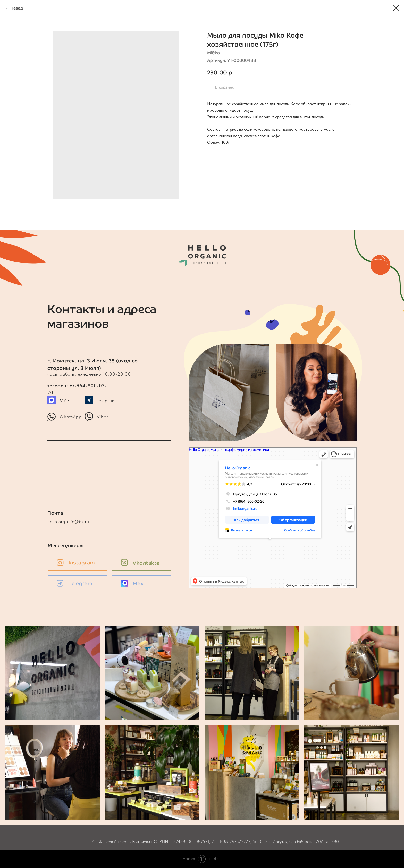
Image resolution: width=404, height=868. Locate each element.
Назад (17, 8)
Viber (102, 417)
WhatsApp (71, 417)
